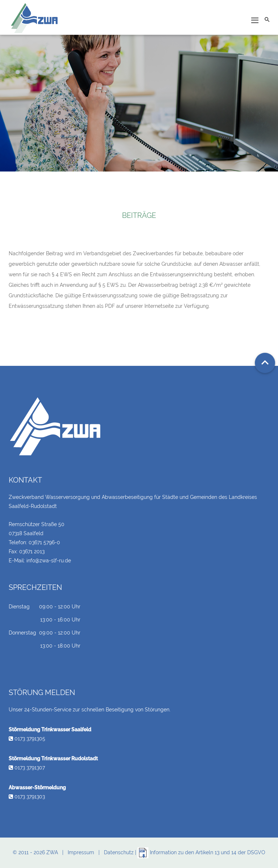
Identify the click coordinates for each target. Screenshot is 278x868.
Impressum (81, 852)
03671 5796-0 (44, 542)
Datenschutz (119, 852)
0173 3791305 (27, 739)
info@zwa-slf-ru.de (49, 561)
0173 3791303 (27, 797)
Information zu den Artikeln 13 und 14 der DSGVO (201, 852)
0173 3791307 (27, 768)
